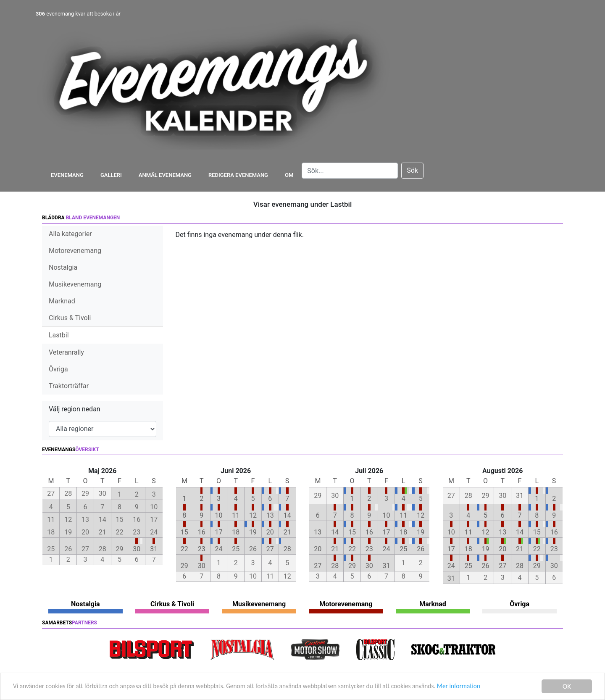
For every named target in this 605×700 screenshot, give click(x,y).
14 (287, 515)
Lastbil (59, 335)
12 (253, 515)
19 (253, 532)
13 (270, 515)
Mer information (505, 688)
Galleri (111, 175)
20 (270, 532)
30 (137, 549)
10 (218, 515)
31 (154, 549)
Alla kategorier (70, 234)
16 (202, 532)
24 (218, 549)
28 (287, 549)
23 (202, 549)
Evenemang (67, 175)
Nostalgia (63, 267)
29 (184, 566)
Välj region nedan (75, 409)
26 (253, 549)
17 (218, 532)
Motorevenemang (75, 251)
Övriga (58, 369)
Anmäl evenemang (165, 175)
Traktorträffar (69, 386)
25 (236, 549)
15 (184, 532)
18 (236, 532)
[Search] (350, 171)
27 (270, 549)
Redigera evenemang (238, 175)
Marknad (62, 301)
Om (289, 175)
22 (184, 549)
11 (236, 515)
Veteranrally (66, 352)
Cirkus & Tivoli (70, 318)
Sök (412, 170)
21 (287, 532)
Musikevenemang (75, 284)
